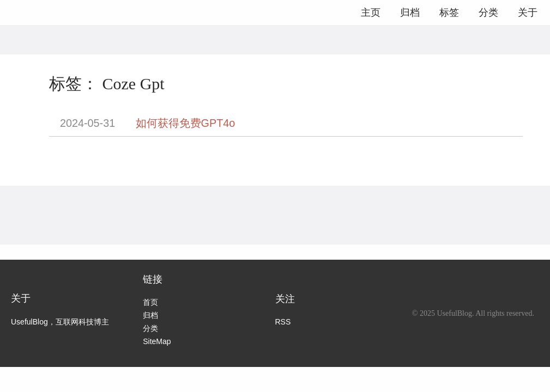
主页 (371, 13)
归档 (410, 13)
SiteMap (157, 341)
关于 (528, 13)
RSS (283, 322)
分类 (488, 13)
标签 (449, 13)
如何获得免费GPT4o (186, 123)
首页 (150, 302)
